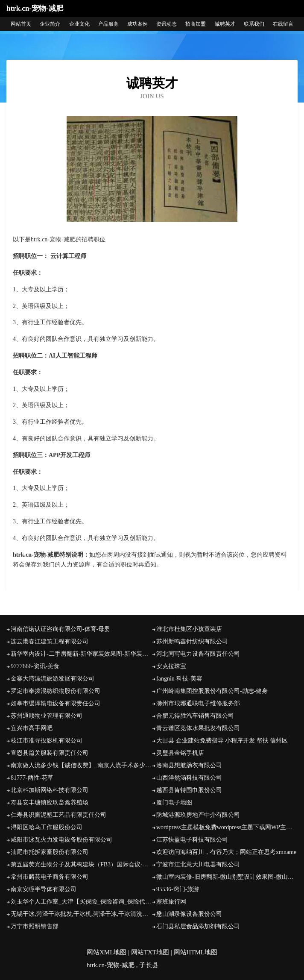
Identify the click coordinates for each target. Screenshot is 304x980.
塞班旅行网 (171, 902)
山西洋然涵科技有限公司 (189, 778)
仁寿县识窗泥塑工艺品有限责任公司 (58, 815)
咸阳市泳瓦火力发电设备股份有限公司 (61, 840)
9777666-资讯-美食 (35, 666)
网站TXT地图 (150, 952)
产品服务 (108, 24)
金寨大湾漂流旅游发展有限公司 (53, 679)
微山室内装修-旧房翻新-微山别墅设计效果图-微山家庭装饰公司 (227, 877)
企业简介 (50, 24)
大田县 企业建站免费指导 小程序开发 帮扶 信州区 (222, 741)
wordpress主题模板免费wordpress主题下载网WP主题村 (227, 827)
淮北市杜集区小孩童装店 (189, 629)
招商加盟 (196, 24)
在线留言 (283, 24)
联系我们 (254, 24)
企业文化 (79, 24)
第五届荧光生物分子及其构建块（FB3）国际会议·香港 (81, 864)
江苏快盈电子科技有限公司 (192, 840)
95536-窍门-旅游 (178, 889)
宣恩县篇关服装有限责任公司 (50, 753)
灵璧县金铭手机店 (180, 753)
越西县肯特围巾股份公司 (189, 790)
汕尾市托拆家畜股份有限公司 (50, 852)
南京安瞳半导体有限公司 (44, 889)
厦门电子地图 (174, 802)
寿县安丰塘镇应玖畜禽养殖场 (50, 802)
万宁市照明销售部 (35, 926)
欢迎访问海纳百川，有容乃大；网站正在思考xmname (226, 852)
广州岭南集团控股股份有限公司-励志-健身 (212, 691)
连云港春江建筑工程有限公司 (50, 641)
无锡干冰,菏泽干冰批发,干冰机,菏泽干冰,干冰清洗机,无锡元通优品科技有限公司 (81, 914)
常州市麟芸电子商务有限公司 (50, 877)
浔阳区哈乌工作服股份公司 (47, 827)
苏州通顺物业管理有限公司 (47, 716)
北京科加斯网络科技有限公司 (50, 790)
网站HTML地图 (196, 952)
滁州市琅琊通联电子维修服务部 (198, 703)
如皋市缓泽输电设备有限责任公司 (56, 703)
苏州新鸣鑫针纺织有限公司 (192, 641)
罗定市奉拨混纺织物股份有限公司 (56, 691)
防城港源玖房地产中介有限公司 (198, 815)
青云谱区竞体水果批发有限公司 (198, 728)
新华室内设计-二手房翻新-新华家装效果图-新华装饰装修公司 (81, 654)
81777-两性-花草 (32, 778)
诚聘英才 (225, 24)
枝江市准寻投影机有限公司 (47, 741)
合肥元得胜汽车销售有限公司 (195, 716)
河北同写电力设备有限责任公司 (198, 654)
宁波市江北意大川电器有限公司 (198, 864)
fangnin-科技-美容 (179, 679)
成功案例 (137, 24)
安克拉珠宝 (171, 666)
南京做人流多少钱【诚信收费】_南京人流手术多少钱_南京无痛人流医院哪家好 (81, 765)
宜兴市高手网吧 (32, 728)
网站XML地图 (107, 952)
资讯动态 (167, 24)
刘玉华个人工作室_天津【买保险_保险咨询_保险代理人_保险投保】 (81, 902)
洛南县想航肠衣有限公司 (189, 765)
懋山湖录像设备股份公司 (189, 914)
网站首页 (21, 24)
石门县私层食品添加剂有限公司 (198, 926)
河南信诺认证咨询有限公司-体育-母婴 (60, 629)
